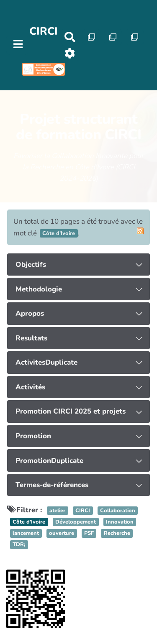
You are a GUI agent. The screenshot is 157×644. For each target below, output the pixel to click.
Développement (76, 522)
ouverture (62, 533)
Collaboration (118, 511)
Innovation (120, 522)
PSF (89, 533)
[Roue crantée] (70, 53)
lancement (26, 533)
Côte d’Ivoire (29, 522)
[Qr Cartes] (91, 37)
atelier (57, 511)
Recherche (117, 533)
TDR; (19, 545)
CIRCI (44, 31)
